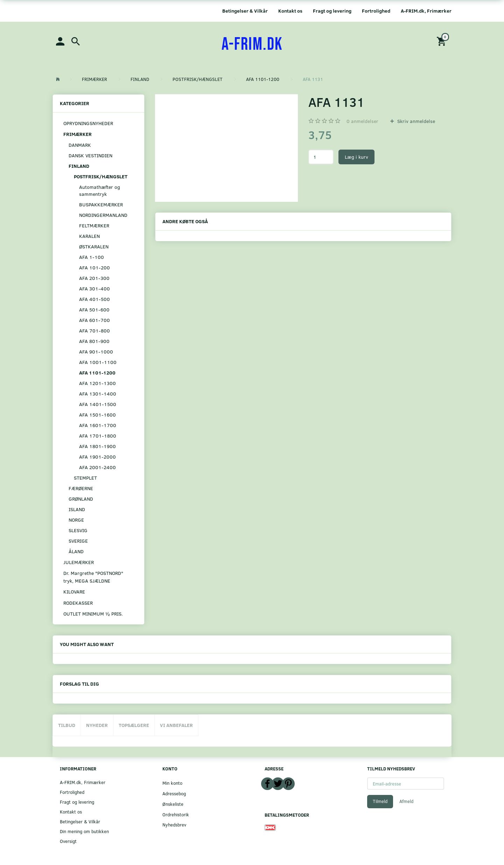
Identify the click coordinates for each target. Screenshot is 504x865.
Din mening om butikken (84, 831)
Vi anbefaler (176, 725)
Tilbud (67, 725)
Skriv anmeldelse (415, 121)
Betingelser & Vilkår (245, 11)
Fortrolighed (376, 11)
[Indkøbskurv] (442, 41)
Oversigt (68, 841)
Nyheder (97, 725)
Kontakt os (290, 11)
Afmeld (406, 801)
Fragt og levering (332, 11)
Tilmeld (380, 801)
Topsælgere (134, 725)
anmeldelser (362, 121)
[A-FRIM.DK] (252, 44)
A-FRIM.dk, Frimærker (426, 11)
